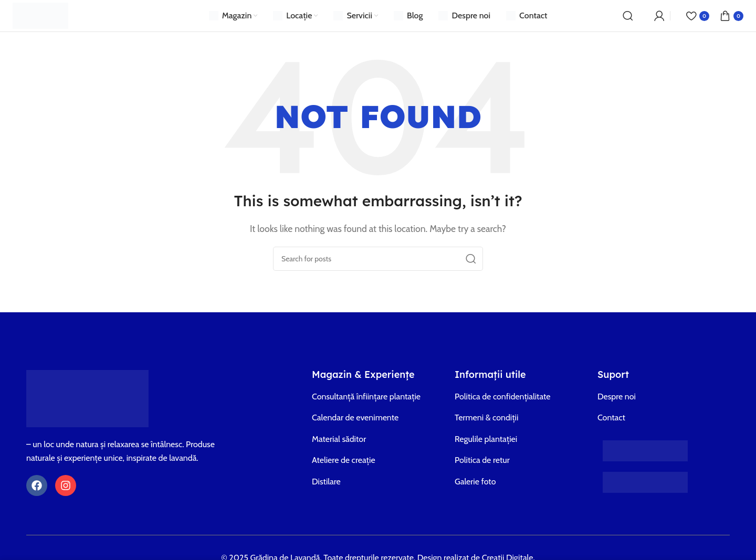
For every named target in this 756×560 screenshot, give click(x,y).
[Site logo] (40, 15)
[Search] (628, 16)
